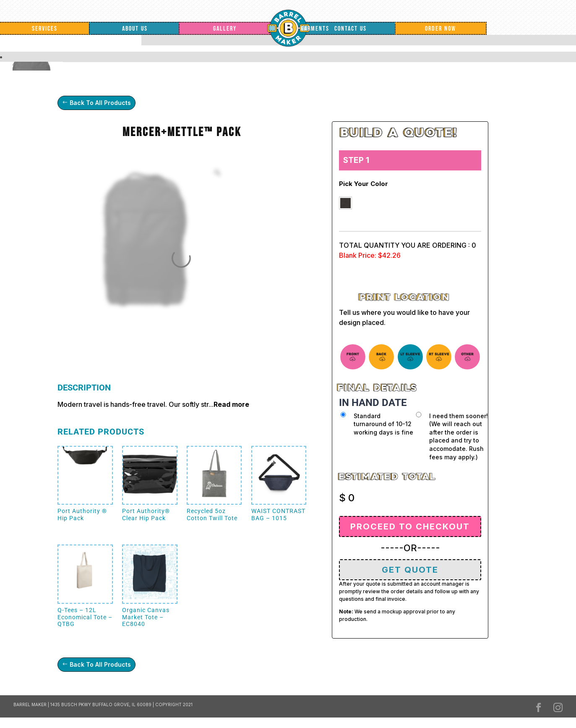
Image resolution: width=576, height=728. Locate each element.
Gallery (225, 29)
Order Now (440, 29)
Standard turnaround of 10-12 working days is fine (383, 424)
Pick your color (364, 184)
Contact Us (351, 29)
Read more (231, 404)
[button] (345, 203)
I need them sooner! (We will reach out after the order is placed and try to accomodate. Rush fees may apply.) (459, 436)
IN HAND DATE (373, 403)
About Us (135, 29)
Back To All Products (100, 103)
